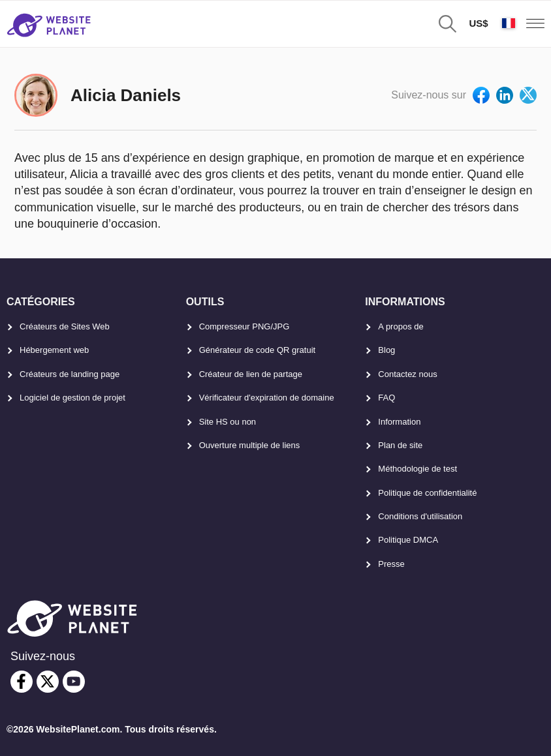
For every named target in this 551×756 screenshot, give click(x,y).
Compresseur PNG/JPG (244, 326)
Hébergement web (54, 350)
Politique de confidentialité (427, 493)
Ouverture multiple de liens (250, 445)
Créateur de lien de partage (251, 374)
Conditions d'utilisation (420, 516)
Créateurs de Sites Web (65, 326)
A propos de (401, 326)
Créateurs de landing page (70, 374)
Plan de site (400, 445)
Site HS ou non (228, 422)
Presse (391, 564)
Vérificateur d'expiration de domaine (267, 398)
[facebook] (22, 682)
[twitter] (48, 682)
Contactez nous (407, 374)
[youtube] (74, 682)
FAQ (386, 398)
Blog (386, 350)
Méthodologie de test (417, 469)
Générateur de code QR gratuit (258, 350)
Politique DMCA (408, 540)
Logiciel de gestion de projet (72, 398)
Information (399, 422)
